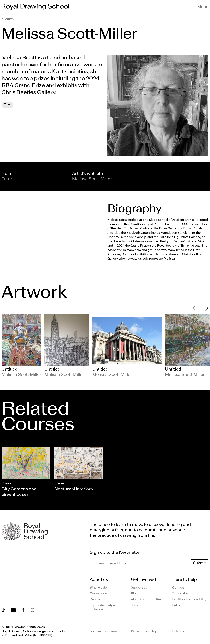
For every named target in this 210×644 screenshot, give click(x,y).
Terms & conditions (104, 631)
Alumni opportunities (146, 600)
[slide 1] (21, 346)
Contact (178, 588)
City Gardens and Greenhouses (19, 492)
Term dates (180, 594)
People (95, 600)
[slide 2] (67, 346)
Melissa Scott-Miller (92, 179)
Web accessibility (144, 631)
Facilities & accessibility (189, 600)
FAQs (176, 605)
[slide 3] (127, 346)
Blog (134, 594)
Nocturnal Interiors (74, 489)
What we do (98, 588)
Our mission (98, 594)
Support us (139, 588)
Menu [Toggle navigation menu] (203, 7)
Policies (178, 631)
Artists (9, 19)
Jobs (135, 605)
